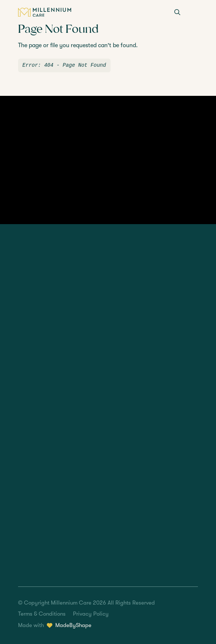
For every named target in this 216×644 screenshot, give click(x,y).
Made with (55, 625)
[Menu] (194, 13)
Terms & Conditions (42, 614)
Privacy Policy (91, 614)
